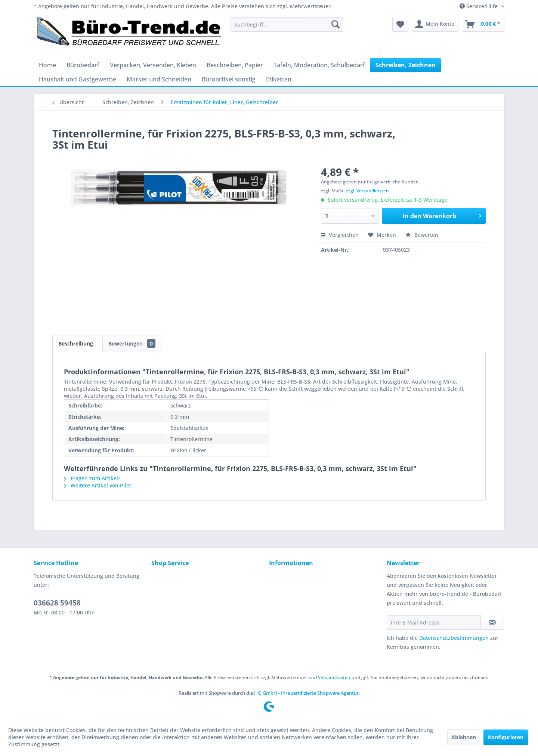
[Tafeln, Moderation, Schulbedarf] (319, 65)
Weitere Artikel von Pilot (98, 485)
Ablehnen (464, 737)
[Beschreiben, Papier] (235, 65)
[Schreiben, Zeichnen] (406, 65)
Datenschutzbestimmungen (454, 638)
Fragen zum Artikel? (92, 478)
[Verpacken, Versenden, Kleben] (153, 65)
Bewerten (422, 235)
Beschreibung (76, 343)
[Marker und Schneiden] (159, 79)
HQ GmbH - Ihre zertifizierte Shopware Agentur (306, 693)
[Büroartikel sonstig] (229, 79)
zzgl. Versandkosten (367, 191)
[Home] (47, 65)
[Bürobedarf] (83, 65)
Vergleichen (340, 235)
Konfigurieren (506, 737)
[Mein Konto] (435, 24)
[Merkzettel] (400, 24)
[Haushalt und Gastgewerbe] (78, 79)
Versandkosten (334, 677)
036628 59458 (57, 603)
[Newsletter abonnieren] (492, 622)
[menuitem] (287, 24)
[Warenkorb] (483, 24)
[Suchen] (336, 24)
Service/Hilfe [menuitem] (479, 6)
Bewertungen (132, 343)
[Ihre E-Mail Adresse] (434, 622)
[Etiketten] (279, 79)
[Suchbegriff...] (287, 24)
